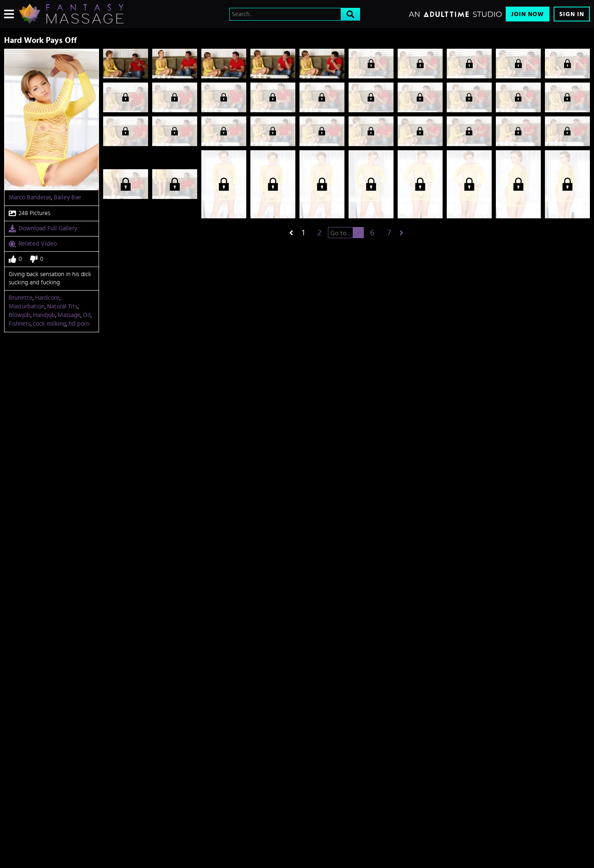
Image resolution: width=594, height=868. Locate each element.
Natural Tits (62, 306)
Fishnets (20, 324)
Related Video (33, 244)
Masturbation (27, 306)
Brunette (21, 298)
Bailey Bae (67, 197)
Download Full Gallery (43, 229)
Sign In (572, 14)
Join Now (528, 14)
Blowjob (20, 315)
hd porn (79, 324)
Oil (87, 315)
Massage (69, 315)
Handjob (44, 315)
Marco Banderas (30, 197)
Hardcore (47, 298)
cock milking (49, 324)
